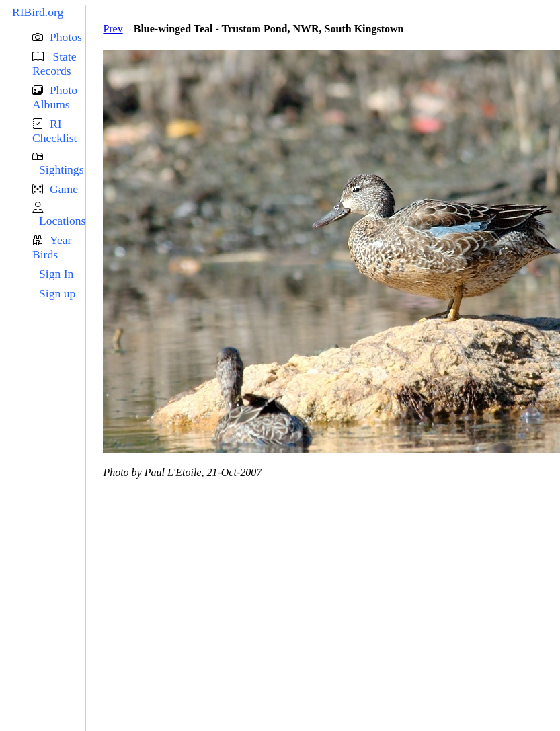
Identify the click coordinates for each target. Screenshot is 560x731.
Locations (62, 221)
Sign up (57, 293)
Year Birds (52, 247)
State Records (54, 64)
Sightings (61, 169)
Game (64, 189)
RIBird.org (38, 12)
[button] (59, 37)
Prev (113, 29)
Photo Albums (55, 97)
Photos (66, 37)
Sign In (56, 274)
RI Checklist (54, 131)
